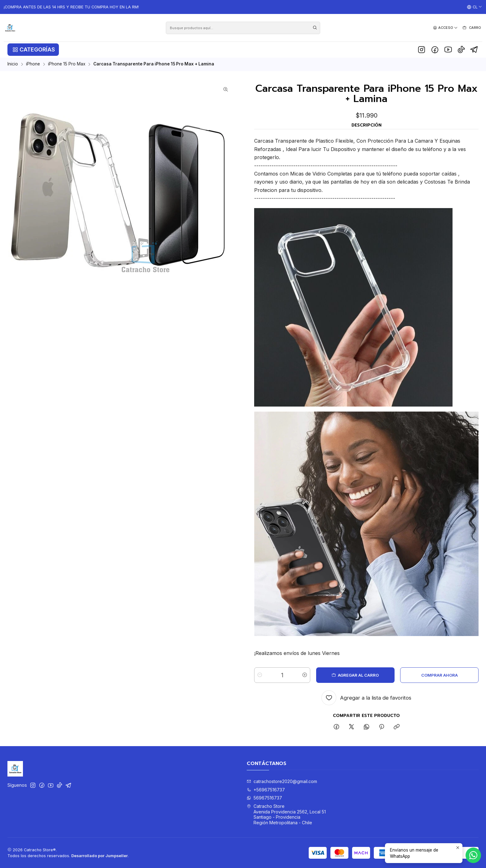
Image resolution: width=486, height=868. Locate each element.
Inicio (13, 64)
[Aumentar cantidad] (305, 675)
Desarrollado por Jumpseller (99, 856)
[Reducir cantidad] (260, 675)
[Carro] (472, 28)
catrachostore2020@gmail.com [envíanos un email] (282, 781)
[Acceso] (445, 28)
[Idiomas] (475, 7)
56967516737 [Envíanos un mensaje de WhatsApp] (264, 798)
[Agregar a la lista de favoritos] (366, 698)
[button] (33, 50)
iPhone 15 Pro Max (67, 64)
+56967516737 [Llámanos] (266, 790)
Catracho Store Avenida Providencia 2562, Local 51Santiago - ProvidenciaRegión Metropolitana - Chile (286, 814)
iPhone (33, 64)
